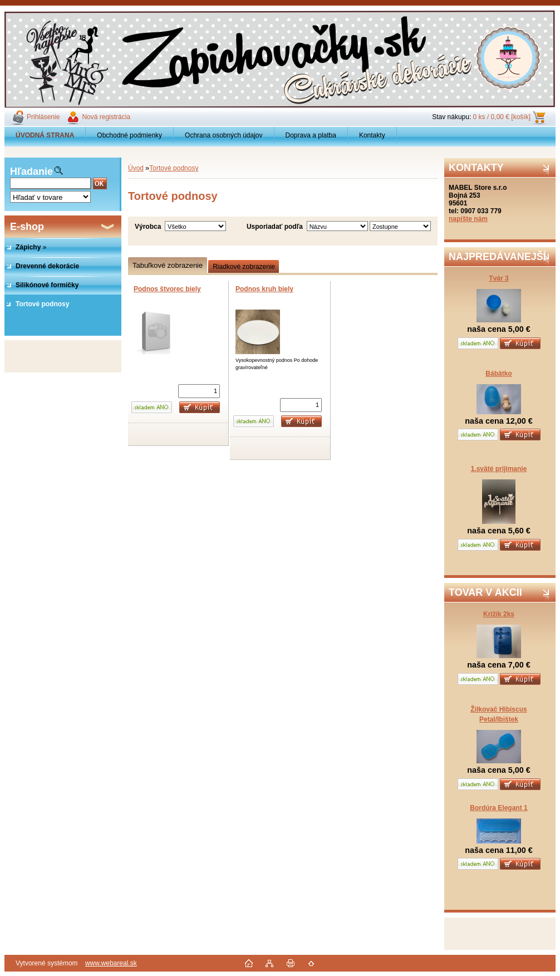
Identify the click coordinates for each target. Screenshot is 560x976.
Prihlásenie (43, 117)
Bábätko (498, 374)
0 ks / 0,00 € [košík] (502, 117)
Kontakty (372, 135)
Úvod (136, 168)
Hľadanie (31, 171)
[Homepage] (45, 135)
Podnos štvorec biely (167, 289)
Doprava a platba (311, 135)
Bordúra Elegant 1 (498, 808)
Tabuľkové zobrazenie (168, 265)
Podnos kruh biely (264, 289)
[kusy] (199, 391)
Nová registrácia (106, 117)
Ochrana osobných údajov (223, 135)
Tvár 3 (498, 278)
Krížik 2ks (499, 614)
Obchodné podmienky (129, 135)
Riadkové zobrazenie (244, 267)
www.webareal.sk (111, 963)
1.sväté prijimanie (499, 469)
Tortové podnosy (174, 168)
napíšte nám (468, 219)
